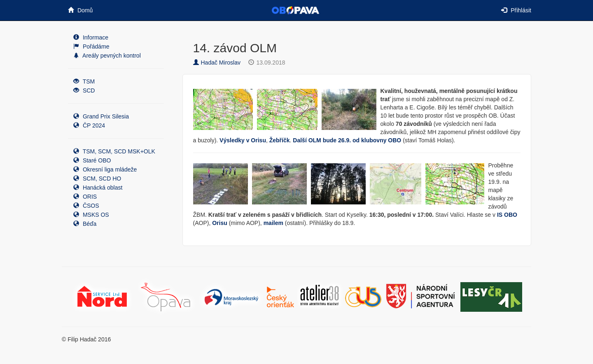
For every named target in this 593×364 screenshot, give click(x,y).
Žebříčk (280, 140)
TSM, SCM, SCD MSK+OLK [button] (114, 151)
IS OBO (507, 215)
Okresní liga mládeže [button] (105, 169)
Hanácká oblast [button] (98, 188)
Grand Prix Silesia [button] (101, 116)
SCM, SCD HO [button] (97, 179)
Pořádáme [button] (91, 46)
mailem (273, 223)
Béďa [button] (85, 224)
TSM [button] (84, 81)
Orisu (220, 223)
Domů (80, 10)
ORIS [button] (85, 197)
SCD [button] (84, 90)
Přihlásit (516, 10)
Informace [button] (91, 37)
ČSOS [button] (86, 206)
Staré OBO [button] (92, 160)
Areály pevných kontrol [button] (107, 56)
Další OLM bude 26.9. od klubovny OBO (347, 140)
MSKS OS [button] (91, 215)
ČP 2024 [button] (89, 125)
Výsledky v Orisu (243, 140)
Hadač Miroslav (217, 63)
